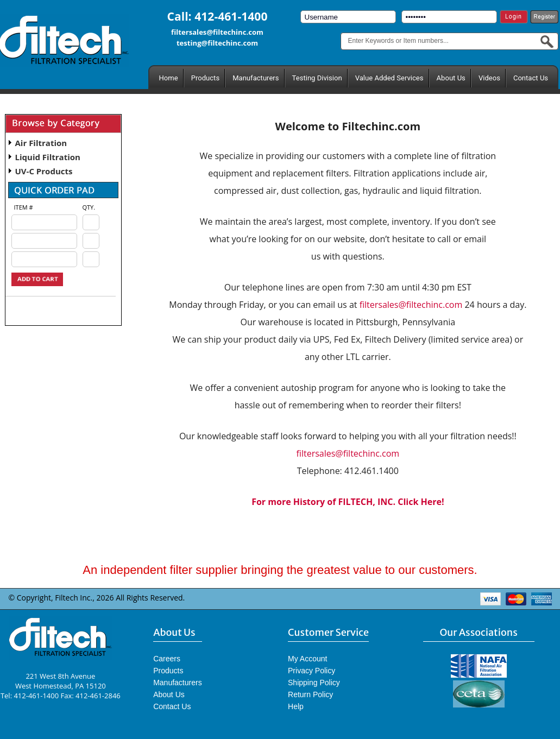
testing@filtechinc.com (217, 43)
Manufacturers (256, 78)
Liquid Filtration (48, 157)
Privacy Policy (312, 671)
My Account (307, 659)
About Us (451, 78)
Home (169, 78)
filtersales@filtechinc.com (217, 32)
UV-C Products (44, 171)
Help (296, 706)
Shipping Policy (314, 683)
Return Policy (310, 694)
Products (205, 78)
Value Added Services (389, 78)
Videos (489, 78)
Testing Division (317, 78)
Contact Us (531, 78)
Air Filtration (41, 143)
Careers (167, 659)
